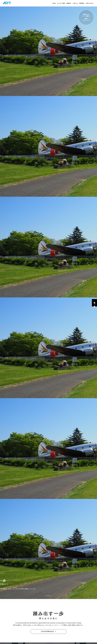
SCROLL (48, 596)
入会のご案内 (95, 303)
